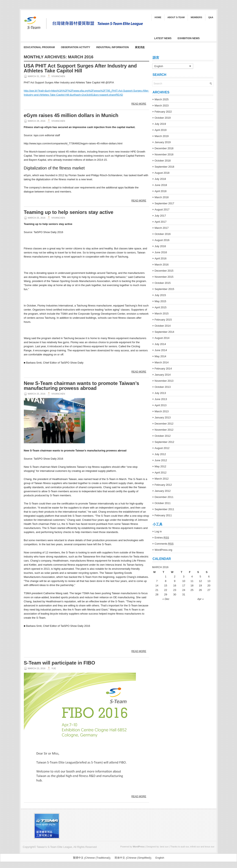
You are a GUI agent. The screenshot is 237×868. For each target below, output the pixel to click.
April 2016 (161, 258)
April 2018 (161, 191)
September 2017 (164, 203)
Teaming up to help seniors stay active (69, 212)
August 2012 (162, 448)
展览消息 (140, 47)
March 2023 (162, 106)
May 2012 (160, 466)
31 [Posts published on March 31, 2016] (184, 594)
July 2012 (160, 454)
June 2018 (161, 185)
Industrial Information (112, 47)
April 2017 (161, 222)
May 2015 (160, 301)
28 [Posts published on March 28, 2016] (157, 594)
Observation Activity (76, 47)
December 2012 (164, 424)
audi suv (185, 847)
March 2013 (162, 411)
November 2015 (164, 277)
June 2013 (161, 399)
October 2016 (163, 234)
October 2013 (163, 387)
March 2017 (162, 228)
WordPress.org (163, 550)
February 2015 (163, 320)
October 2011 (163, 503)
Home (158, 17)
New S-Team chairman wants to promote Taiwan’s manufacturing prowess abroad (82, 386)
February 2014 (163, 369)
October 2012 (163, 436)
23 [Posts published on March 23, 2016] (175, 590)
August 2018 (162, 173)
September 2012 (164, 442)
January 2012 (163, 491)
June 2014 (161, 350)
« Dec (166, 599)
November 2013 (164, 381)
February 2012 (163, 485)
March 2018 (162, 197)
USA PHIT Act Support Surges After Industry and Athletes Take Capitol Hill (80, 68)
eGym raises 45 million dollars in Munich (71, 115)
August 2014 (162, 338)
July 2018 (160, 179)
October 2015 (163, 283)
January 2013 (163, 417)
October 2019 (163, 118)
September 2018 (164, 167)
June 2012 (161, 460)
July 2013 (160, 393)
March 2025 (162, 99)
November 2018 (164, 154)
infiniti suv (195, 847)
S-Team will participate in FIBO (60, 663)
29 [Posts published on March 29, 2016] (166, 594)
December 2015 (164, 271)
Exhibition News (189, 38)
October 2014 (163, 326)
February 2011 (163, 515)
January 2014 (163, 375)
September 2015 (164, 289)
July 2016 (160, 246)
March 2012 (162, 479)
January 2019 (163, 142)
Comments (164, 544)
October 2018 (163, 161)
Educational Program (39, 47)
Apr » (200, 599)
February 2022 (163, 112)
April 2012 (161, 473)
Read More (139, 104)
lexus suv (210, 847)
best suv (164, 847)
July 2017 (160, 216)
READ (119, 95)
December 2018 (164, 148)
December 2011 (164, 497)
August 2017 (162, 210)
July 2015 (160, 295)
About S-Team (176, 17)
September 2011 (164, 509)
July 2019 (160, 124)
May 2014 (160, 356)
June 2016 (161, 252)
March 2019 (162, 136)
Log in (158, 531)
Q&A (211, 17)
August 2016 (162, 240)
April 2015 (161, 307)
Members (196, 17)
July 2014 (160, 344)
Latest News (163, 38)
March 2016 (162, 265)
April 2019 (161, 130)
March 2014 (162, 362)
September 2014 (164, 332)
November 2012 (164, 430)
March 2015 (162, 313)
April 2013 (161, 405)
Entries (162, 538)
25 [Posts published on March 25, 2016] (192, 590)
